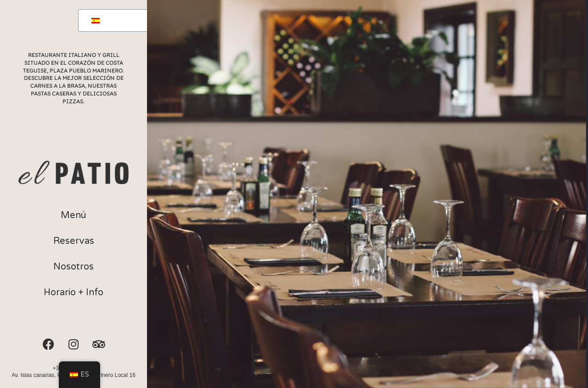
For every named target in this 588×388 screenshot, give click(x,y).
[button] (73, 215)
